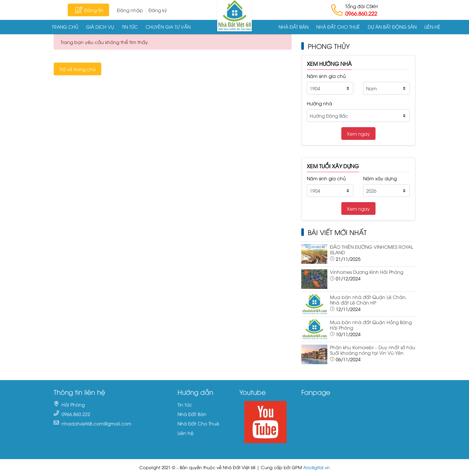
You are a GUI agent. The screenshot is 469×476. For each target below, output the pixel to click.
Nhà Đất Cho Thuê (338, 27)
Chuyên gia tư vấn (168, 27)
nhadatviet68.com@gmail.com (96, 423)
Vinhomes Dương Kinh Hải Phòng (367, 272)
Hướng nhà (320, 103)
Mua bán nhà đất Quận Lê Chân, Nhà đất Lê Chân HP (368, 300)
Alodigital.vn (316, 467)
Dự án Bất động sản (392, 27)
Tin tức (130, 27)
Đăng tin (88, 10)
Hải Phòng (73, 404)
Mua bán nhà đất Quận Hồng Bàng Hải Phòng (371, 325)
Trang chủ (65, 27)
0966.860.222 (361, 13)
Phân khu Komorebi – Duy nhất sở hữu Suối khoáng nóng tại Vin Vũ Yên (373, 350)
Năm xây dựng (380, 178)
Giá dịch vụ (100, 27)
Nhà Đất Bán (293, 27)
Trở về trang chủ (78, 69)
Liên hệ (432, 27)
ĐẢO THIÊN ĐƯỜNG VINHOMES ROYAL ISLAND (371, 249)
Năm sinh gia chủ (326, 76)
